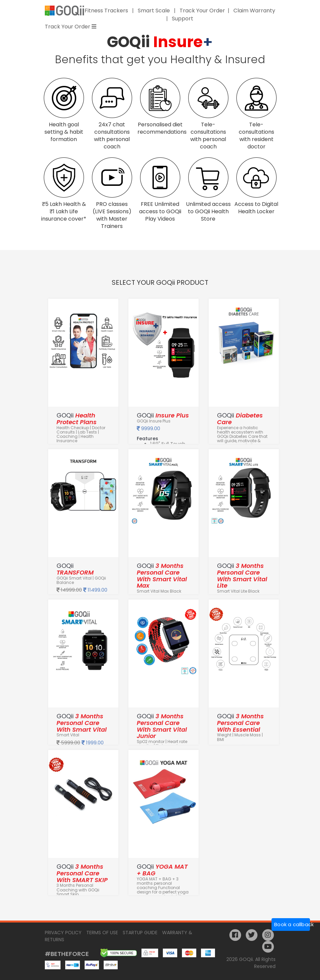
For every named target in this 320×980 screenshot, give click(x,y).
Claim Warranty (254, 11)
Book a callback (292, 924)
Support (183, 19)
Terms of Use (102, 933)
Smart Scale (154, 11)
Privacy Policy (63, 933)
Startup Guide (140, 933)
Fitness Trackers (107, 11)
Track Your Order (202, 11)
